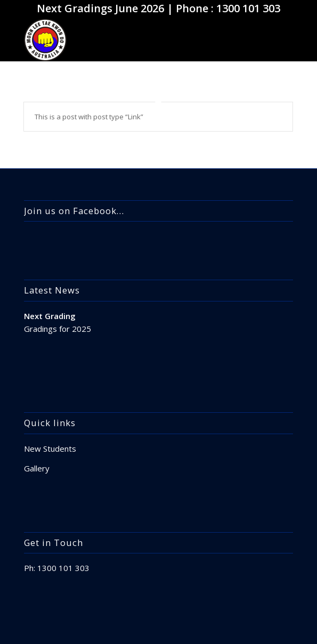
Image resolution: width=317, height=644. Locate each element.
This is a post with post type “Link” (89, 117)
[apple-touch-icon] (132, 40)
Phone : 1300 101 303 (228, 8)
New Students (50, 449)
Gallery (37, 468)
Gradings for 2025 (58, 329)
